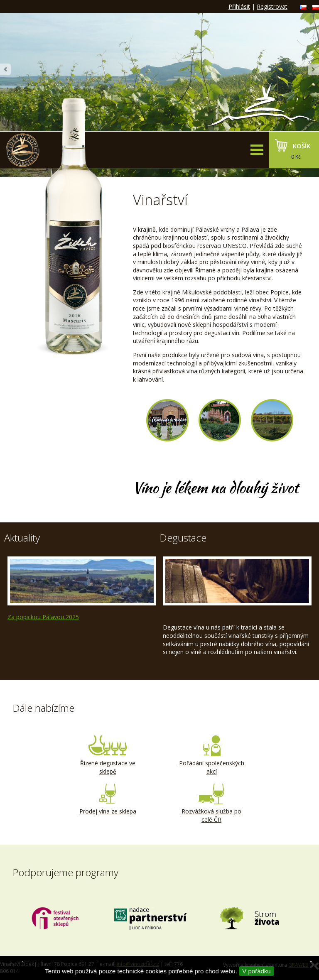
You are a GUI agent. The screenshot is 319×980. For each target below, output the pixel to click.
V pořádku (256, 971)
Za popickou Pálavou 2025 (43, 617)
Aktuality (22, 538)
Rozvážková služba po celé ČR (211, 804)
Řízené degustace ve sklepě (108, 755)
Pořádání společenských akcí (211, 755)
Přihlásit (239, 6)
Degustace (183, 538)
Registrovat (272, 6)
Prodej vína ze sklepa (108, 799)
